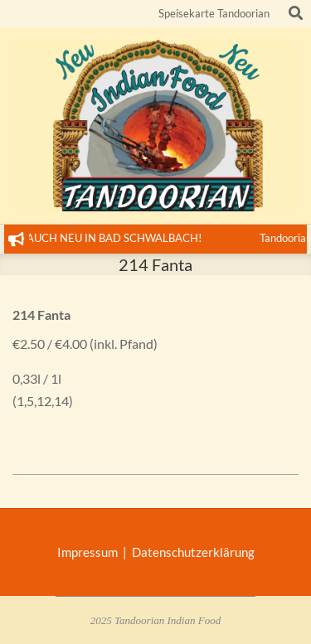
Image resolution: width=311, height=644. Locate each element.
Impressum (90, 552)
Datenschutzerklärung (193, 552)
